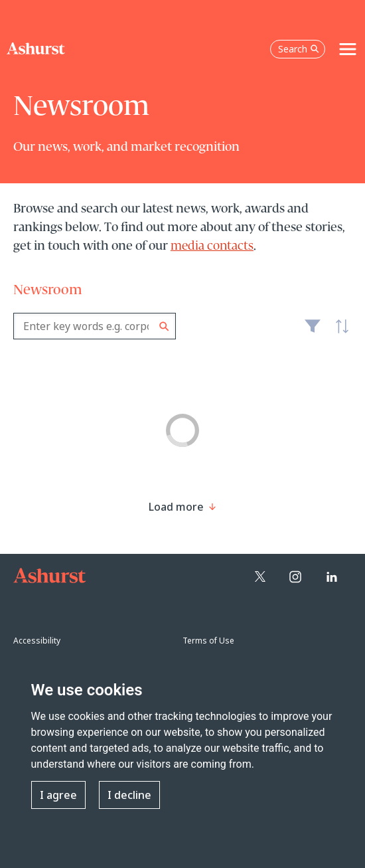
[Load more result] (176, 507)
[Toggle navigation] (348, 49)
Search (164, 326)
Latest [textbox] (338, 333)
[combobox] (95, 326)
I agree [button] (58, 795)
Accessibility (37, 641)
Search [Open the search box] (299, 49)
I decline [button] (129, 795)
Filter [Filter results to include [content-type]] (313, 331)
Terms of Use (208, 641)
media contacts (212, 246)
